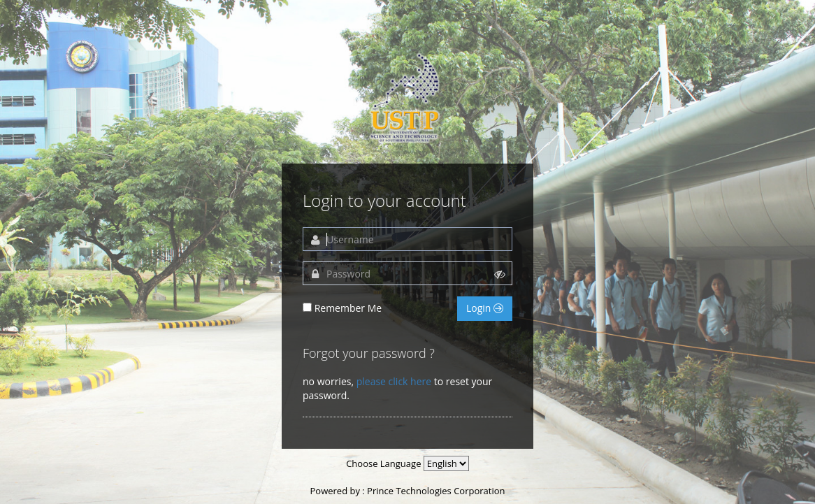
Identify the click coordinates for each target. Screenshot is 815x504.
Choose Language (383, 463)
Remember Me (348, 308)
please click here (394, 381)
